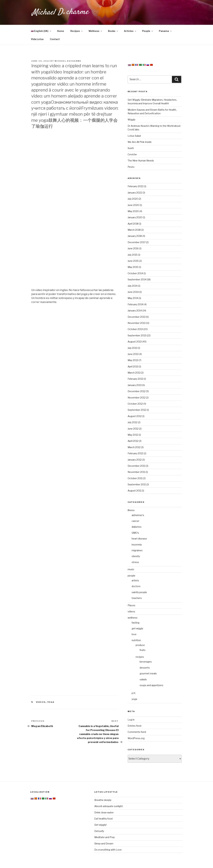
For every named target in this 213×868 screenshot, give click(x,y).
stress (135, 562)
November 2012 (137, 398)
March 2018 (134, 230)
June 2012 (133, 429)
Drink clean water (104, 812)
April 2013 (133, 366)
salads (143, 679)
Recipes (77, 31)
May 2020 (133, 211)
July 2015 (133, 255)
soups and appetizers (151, 685)
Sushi (131, 148)
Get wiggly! (100, 825)
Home (61, 31)
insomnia (137, 545)
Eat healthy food (103, 819)
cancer (135, 521)
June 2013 (133, 354)
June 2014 (133, 292)
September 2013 (137, 335)
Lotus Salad (134, 136)
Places (131, 605)
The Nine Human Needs (141, 161)
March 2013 (134, 373)
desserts (145, 668)
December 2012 (137, 391)
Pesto (131, 167)
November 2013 (137, 323)
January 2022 (135, 193)
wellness (133, 618)
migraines (137, 550)
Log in (131, 720)
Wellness (96, 31)
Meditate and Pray (105, 837)
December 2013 (137, 317)
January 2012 (135, 460)
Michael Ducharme (68, 61)
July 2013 (132, 348)
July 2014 (133, 286)
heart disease (139, 539)
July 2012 (132, 422)
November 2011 (136, 472)
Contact (55, 39)
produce (140, 645)
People (148, 31)
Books (113, 31)
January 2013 (135, 385)
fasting (136, 623)
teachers (137, 598)
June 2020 (133, 205)
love (134, 634)
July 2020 (133, 199)
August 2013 (135, 342)
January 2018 (135, 236)
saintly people (139, 592)
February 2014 (135, 304)
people (131, 576)
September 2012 (137, 410)
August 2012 (135, 416)
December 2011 (136, 466)
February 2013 (135, 379)
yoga (51, 702)
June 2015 (133, 261)
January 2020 (135, 217)
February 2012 (135, 453)
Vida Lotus (37, 39)
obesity (136, 556)
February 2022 (136, 186)
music (131, 569)
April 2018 (133, 224)
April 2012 (133, 441)
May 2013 (133, 360)
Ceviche (132, 154)
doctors (136, 586)
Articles (130, 31)
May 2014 (133, 298)
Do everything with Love (108, 850)
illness (131, 510)
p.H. (134, 693)
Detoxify (99, 831)
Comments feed (137, 732)
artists (135, 580)
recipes (140, 657)
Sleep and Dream (104, 844)
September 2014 (137, 279)
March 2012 (134, 447)
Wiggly (131, 120)
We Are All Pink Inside (140, 142)
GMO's (135, 533)
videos (41, 702)
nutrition (136, 640)
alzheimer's (138, 515)
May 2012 (133, 435)
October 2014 (135, 273)
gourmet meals (148, 673)
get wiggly (137, 628)
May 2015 (133, 267)
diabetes (137, 527)
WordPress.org (136, 738)
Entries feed (134, 726)
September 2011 (137, 484)
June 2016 (133, 248)
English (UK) (41, 31)
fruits (143, 650)
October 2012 (135, 404)
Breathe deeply (103, 800)
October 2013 (135, 329)
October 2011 (135, 478)
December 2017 (137, 242)
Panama (165, 31)
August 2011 (134, 491)
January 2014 (135, 311)
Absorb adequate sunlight (109, 806)
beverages (146, 662)
